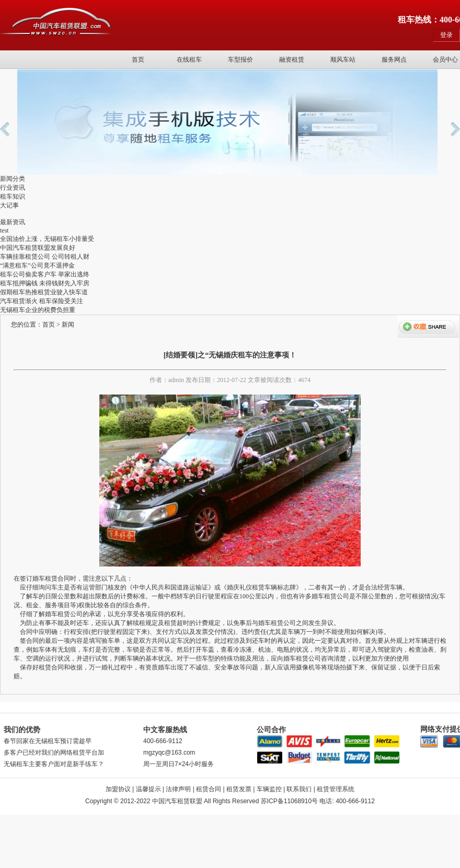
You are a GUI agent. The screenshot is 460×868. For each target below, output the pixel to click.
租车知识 (13, 196)
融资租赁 (292, 60)
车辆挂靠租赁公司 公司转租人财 (45, 257)
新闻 (68, 325)
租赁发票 (239, 789)
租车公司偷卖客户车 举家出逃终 (45, 274)
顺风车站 (343, 60)
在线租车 (189, 60)
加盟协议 (118, 789)
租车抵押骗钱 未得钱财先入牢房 (45, 283)
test (4, 230)
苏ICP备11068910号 (289, 801)
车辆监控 (269, 789)
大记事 (9, 205)
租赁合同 (209, 789)
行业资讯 (13, 188)
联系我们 (299, 789)
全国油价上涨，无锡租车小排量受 (47, 239)
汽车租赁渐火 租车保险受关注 (42, 301)
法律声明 (178, 789)
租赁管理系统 (336, 789)
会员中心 (445, 60)
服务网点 (394, 60)
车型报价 (240, 60)
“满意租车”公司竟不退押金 (37, 265)
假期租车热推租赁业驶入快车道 (44, 292)
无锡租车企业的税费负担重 (38, 310)
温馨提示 (148, 789)
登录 (446, 35)
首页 (138, 60)
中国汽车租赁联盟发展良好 (38, 248)
